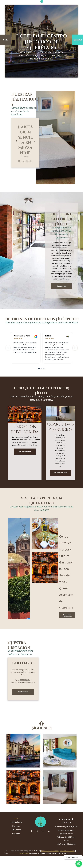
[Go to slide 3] (43, 369)
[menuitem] (16, 818)
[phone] (49, 831)
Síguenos (42, 728)
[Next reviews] (75, 348)
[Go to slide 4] (45, 369)
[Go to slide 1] (39, 369)
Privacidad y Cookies (67, 851)
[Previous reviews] (8, 348)
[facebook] (31, 831)
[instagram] (37, 831)
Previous (16, 141)
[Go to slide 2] (41, 369)
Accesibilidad (24, 853)
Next (34, 141)
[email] (43, 831)
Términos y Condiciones (50, 851)
